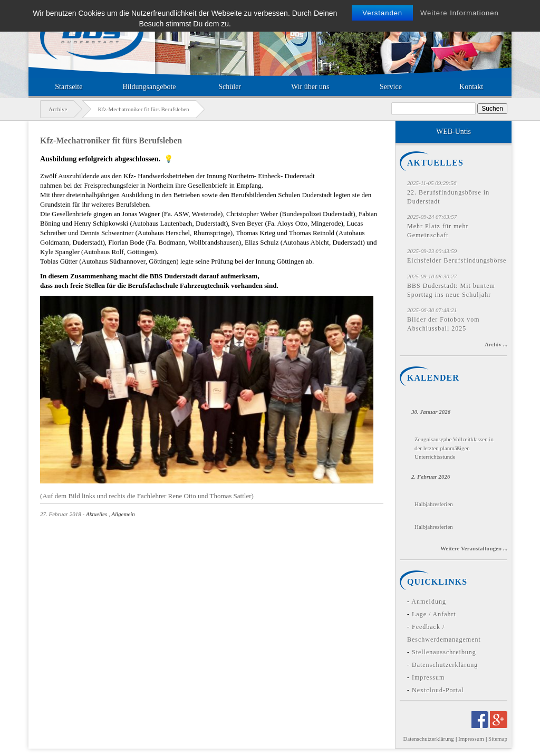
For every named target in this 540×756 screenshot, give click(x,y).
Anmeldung (429, 602)
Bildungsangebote (149, 87)
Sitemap (498, 739)
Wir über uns (310, 87)
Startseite (69, 87)
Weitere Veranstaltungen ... (474, 548)
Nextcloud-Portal (438, 690)
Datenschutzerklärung (445, 665)
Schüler (230, 87)
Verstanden (382, 13)
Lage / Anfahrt (434, 614)
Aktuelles (97, 514)
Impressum (428, 677)
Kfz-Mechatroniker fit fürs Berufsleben (111, 140)
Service (391, 87)
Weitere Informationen (460, 13)
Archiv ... (496, 344)
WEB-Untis (454, 132)
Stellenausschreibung (444, 652)
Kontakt (471, 87)
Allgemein (123, 514)
